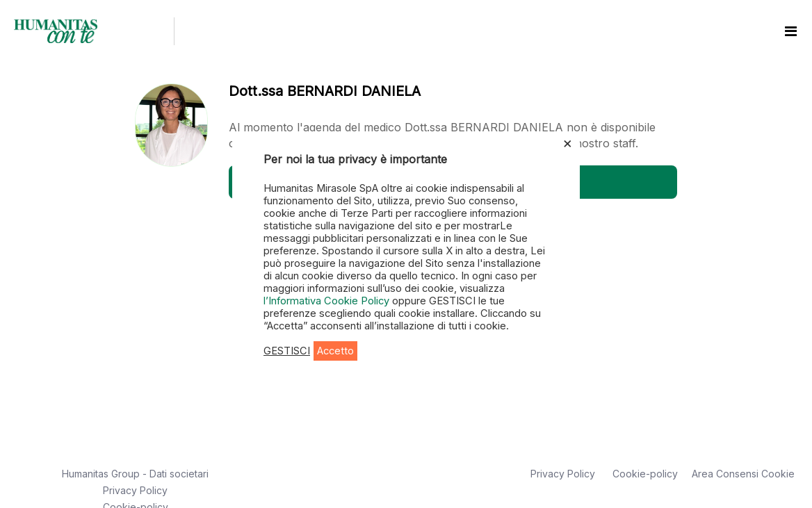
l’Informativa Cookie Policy (328, 301)
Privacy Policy (135, 490)
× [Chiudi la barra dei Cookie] (568, 142)
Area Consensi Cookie (743, 474)
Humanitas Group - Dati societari (135, 474)
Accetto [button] (335, 351)
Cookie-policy (645, 474)
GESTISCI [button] (287, 351)
